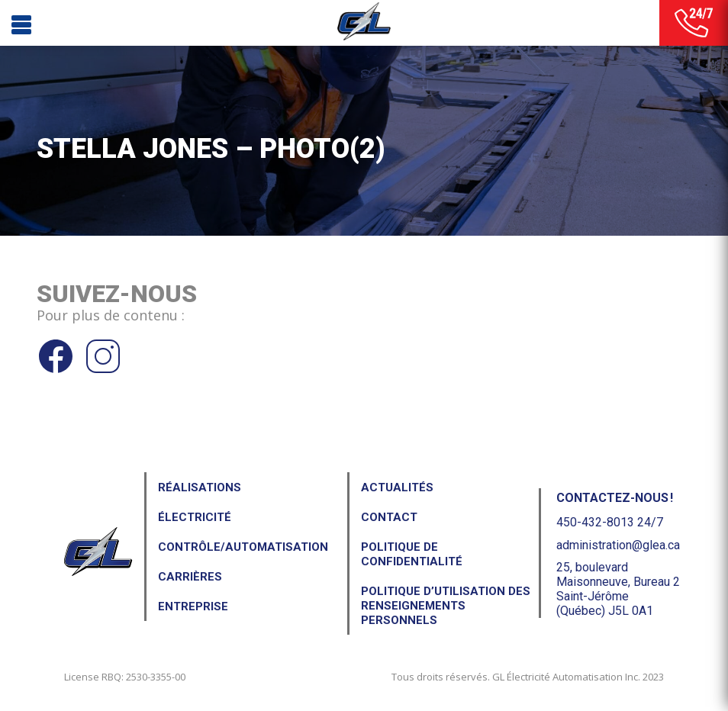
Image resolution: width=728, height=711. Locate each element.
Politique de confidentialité (412, 554)
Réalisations (200, 487)
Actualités (397, 487)
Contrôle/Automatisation (243, 547)
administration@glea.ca (618, 545)
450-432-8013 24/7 (610, 522)
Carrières (190, 577)
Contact (389, 517)
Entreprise (193, 606)
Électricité (195, 517)
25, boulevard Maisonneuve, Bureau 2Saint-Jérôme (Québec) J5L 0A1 (618, 589)
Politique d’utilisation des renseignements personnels (446, 606)
